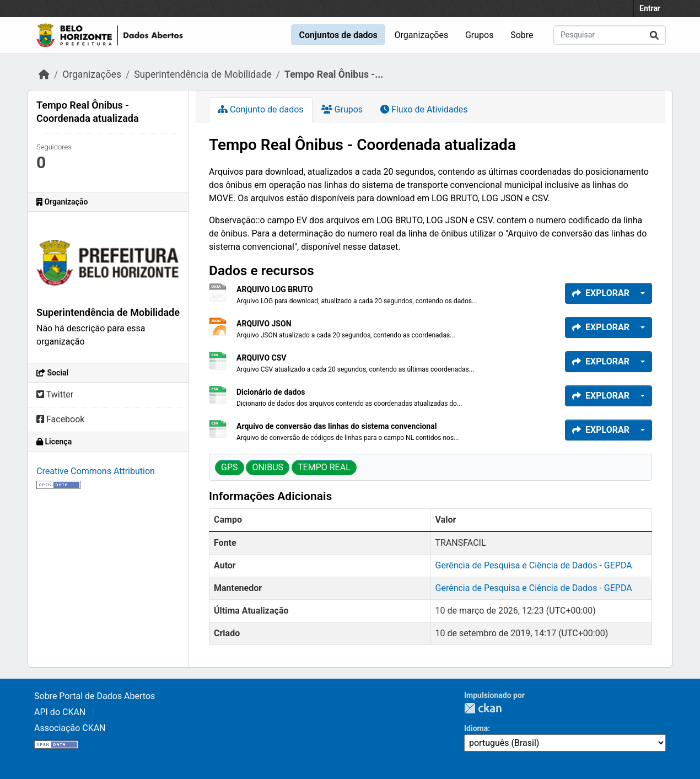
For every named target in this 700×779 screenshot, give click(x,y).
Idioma (476, 728)
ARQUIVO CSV (261, 358)
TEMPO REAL (324, 467)
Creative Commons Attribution (96, 471)
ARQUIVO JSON (264, 324)
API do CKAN (60, 712)
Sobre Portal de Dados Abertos (95, 696)
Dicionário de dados (271, 392)
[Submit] (654, 35)
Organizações (422, 35)
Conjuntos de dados (338, 35)
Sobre (522, 35)
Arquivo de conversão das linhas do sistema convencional (336, 426)
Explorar (601, 293)
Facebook (60, 419)
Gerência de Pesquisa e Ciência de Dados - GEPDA (534, 565)
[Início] (44, 74)
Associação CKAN (70, 728)
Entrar (650, 8)
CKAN (483, 708)
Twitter (55, 394)
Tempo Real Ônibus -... (334, 74)
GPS (230, 467)
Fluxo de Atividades (424, 109)
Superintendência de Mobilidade (203, 74)
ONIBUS (268, 467)
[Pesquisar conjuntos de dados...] (610, 35)
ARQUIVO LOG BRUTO (275, 289)
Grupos (480, 35)
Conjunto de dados (261, 109)
